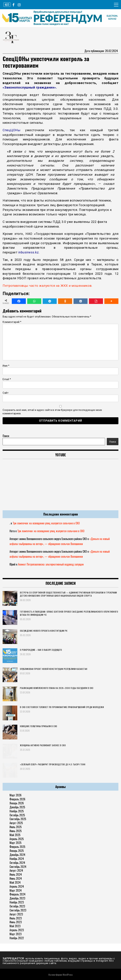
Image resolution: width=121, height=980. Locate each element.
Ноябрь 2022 (17, 938)
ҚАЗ (7, 5)
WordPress (68, 975)
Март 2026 (16, 795)
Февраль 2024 (18, 894)
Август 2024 (16, 870)
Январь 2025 (17, 851)
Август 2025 (16, 823)
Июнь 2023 (16, 922)
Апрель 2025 (17, 839)
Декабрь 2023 (17, 898)
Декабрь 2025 (17, 807)
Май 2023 (15, 926)
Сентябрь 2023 (18, 910)
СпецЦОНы (11, 130)
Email (7, 379)
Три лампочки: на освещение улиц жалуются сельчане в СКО (46, 523)
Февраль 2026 (17, 799)
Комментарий (12, 322)
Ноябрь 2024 (17, 859)
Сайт (6, 393)
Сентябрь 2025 (18, 819)
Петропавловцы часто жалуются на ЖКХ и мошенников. (47, 286)
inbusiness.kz (29, 252)
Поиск (6, 436)
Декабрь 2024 (17, 855)
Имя (6, 366)
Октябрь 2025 (17, 815)
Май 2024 (15, 882)
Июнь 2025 (16, 831)
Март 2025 (16, 843)
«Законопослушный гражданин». (30, 87)
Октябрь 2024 (17, 863)
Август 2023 (16, 914)
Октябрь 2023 (17, 906)
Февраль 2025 (17, 847)
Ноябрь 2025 (17, 811)
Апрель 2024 (17, 886)
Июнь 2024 (16, 878)
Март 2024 (16, 890)
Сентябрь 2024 (18, 867)
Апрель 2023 (17, 930)
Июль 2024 (16, 874)
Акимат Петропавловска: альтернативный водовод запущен (51, 564)
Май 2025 (15, 835)
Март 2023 (16, 934)
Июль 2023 (16, 918)
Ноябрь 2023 (17, 902)
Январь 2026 (17, 803)
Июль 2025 (16, 827)
